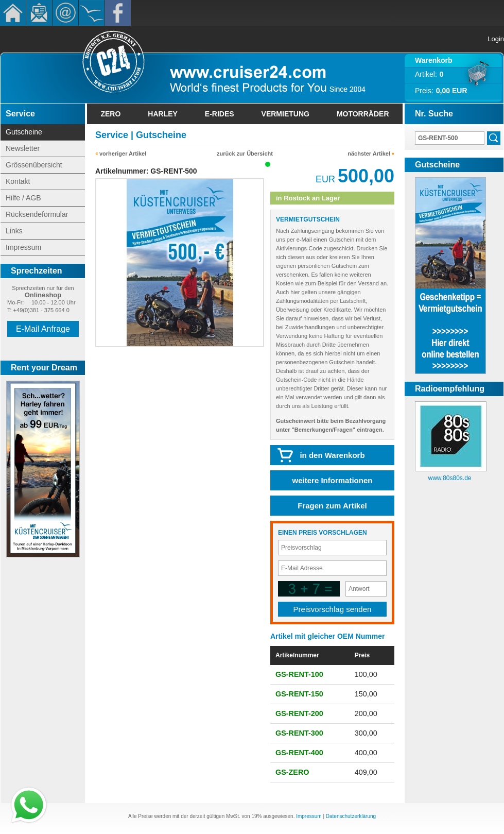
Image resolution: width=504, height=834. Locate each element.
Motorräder (363, 114)
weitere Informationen (333, 480)
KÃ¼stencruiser (92, 13)
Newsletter (39, 13)
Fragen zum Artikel (332, 506)
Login (496, 39)
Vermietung (285, 114)
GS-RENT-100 (299, 674)
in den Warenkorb (332, 455)
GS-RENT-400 (299, 753)
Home (13, 13)
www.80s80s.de (449, 478)
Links (14, 231)
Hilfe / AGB (23, 198)
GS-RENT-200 (299, 713)
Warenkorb (434, 60)
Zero (110, 114)
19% (256, 816)
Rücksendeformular (37, 214)
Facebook (118, 13)
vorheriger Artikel (123, 154)
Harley (163, 114)
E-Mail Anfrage (43, 329)
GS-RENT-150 (299, 694)
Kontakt (65, 13)
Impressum (23, 247)
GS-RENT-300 (299, 733)
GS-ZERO (292, 772)
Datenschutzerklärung (351, 816)
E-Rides (220, 114)
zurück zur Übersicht (245, 154)
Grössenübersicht (34, 165)
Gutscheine (24, 132)
